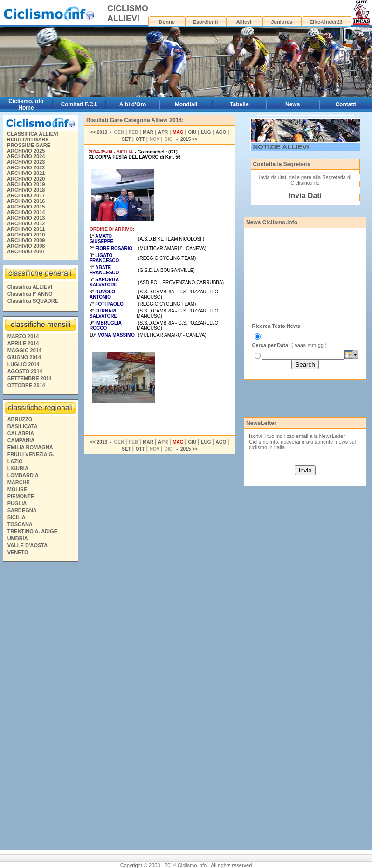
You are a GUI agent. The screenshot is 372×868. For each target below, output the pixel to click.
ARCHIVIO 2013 (26, 218)
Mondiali (186, 104)
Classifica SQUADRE (33, 301)
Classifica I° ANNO (30, 294)
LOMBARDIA (23, 475)
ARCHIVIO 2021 (26, 173)
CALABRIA (21, 433)
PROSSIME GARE (29, 145)
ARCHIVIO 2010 (26, 235)
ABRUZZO (20, 419)
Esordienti (206, 22)
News (293, 104)
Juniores (282, 22)
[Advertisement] (40, 707)
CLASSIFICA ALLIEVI (33, 134)
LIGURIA (18, 468)
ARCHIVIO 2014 (26, 212)
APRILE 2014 (23, 343)
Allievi (244, 22)
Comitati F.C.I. (79, 104)
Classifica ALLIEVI (30, 287)
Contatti (346, 104)
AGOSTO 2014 (25, 371)
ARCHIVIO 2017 (26, 195)
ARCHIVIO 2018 (26, 190)
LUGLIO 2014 (24, 364)
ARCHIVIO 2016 (26, 201)
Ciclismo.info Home (26, 104)
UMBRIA (18, 538)
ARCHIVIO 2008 (26, 246)
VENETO (18, 552)
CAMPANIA (21, 440)
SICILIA (17, 517)
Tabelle (239, 104)
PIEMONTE (21, 496)
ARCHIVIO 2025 (26, 151)
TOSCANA (20, 524)
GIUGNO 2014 (24, 357)
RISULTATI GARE (28, 139)
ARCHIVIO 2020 (26, 179)
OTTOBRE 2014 (26, 385)
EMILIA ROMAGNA (30, 447)
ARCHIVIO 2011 (26, 229)
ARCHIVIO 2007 (26, 251)
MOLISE (17, 489)
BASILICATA (23, 426)
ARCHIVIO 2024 (26, 156)
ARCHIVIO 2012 (26, 223)
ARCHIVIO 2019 (26, 184)
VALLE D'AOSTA (28, 545)
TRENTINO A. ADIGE (32, 531)
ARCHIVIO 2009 (26, 240)
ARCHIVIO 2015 (26, 207)
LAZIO (15, 461)
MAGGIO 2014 (24, 350)
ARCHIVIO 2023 (26, 162)
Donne (167, 22)
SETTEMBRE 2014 (30, 378)
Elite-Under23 (326, 22)
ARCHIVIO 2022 (26, 167)
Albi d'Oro (133, 104)
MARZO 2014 (23, 336)
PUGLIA (17, 503)
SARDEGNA (22, 510)
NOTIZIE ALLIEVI (281, 147)
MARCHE (19, 482)
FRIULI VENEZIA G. (31, 454)
